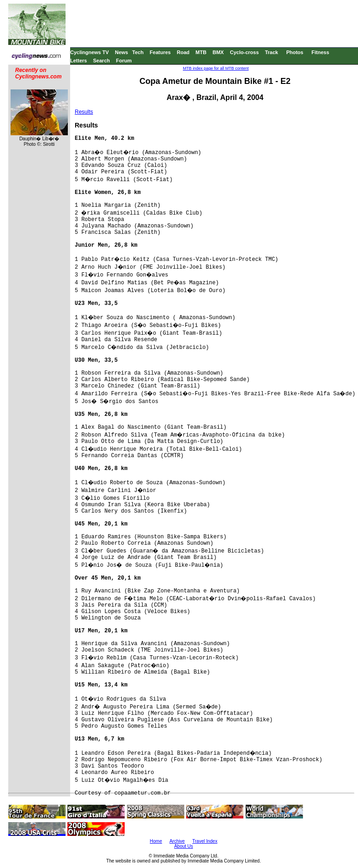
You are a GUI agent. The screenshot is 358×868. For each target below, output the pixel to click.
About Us (184, 846)
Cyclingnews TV (89, 52)
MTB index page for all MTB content (216, 68)
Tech (138, 52)
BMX (218, 52)
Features (160, 52)
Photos (295, 52)
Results (84, 112)
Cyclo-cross (245, 52)
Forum (124, 61)
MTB (201, 52)
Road (183, 52)
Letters (79, 61)
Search (102, 61)
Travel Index (205, 841)
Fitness (320, 52)
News (122, 52)
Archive (177, 841)
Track (272, 52)
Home (156, 841)
